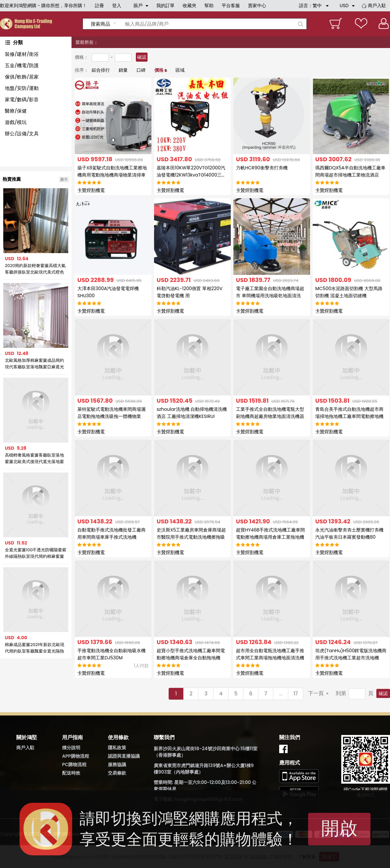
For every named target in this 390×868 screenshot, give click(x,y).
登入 (117, 6)
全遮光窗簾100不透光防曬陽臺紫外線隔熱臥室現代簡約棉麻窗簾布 (36, 553)
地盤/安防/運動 (22, 88)
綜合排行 (101, 70)
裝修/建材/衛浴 (22, 54)
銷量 (123, 70)
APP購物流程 (76, 756)
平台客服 (231, 6)
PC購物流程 (74, 764)
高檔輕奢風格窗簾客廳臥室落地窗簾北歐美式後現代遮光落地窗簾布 (34, 458)
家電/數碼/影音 (22, 99)
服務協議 (117, 764)
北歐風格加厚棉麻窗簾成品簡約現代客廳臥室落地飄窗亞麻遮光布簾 (34, 364)
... (281, 694)
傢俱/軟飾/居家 (22, 77)
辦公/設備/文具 (22, 134)
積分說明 (71, 748)
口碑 (141, 70)
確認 (142, 57)
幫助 (209, 6)
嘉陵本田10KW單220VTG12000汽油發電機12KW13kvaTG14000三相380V (191, 175)
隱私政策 (117, 748)
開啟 (339, 828)
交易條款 (117, 773)
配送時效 (71, 773)
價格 (159, 70)
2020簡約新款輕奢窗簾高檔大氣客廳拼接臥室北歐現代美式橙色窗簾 (35, 269)
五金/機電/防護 (22, 65)
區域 (180, 70)
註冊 (99, 6)
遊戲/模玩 (16, 122)
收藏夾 (189, 6)
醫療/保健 (16, 111)
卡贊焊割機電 (91, 190)
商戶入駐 (377, 6)
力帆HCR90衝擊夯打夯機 (262, 168)
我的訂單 (165, 6)
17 (296, 694)
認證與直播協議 (124, 756)
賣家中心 (257, 6)
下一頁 (316, 693)
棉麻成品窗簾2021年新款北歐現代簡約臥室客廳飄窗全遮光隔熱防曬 (35, 648)
